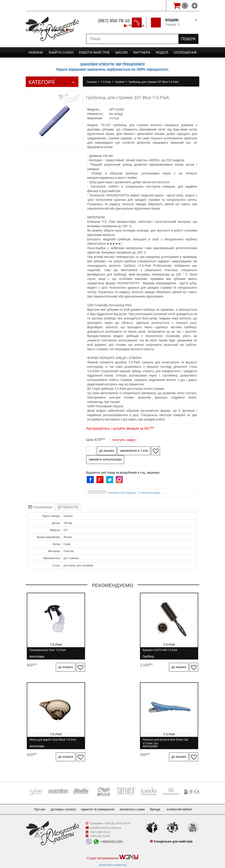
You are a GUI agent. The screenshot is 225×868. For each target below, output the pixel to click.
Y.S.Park (106, 82)
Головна (92, 82)
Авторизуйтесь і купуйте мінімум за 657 (120, 429)
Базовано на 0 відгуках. (122, 493)
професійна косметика (112, 855)
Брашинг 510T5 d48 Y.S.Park (106, 652)
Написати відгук (151, 493)
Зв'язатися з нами (134, 799)
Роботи (95, 52)
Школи (120, 52)
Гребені (120, 82)
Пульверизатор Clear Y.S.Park (48, 652)
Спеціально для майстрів (45, 5)
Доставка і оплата (61, 799)
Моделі (157, 52)
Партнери (138, 52)
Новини (42, 52)
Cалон (65, 52)
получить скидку (124, 440)
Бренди (159, 799)
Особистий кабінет (184, 799)
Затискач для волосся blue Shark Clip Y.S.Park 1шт (52, 737)
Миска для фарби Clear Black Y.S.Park (170, 652)
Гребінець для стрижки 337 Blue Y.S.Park (153, 82)
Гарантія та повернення (98, 799)
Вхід (156, 5)
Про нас (36, 799)
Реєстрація (136, 5)
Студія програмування (112, 847)
